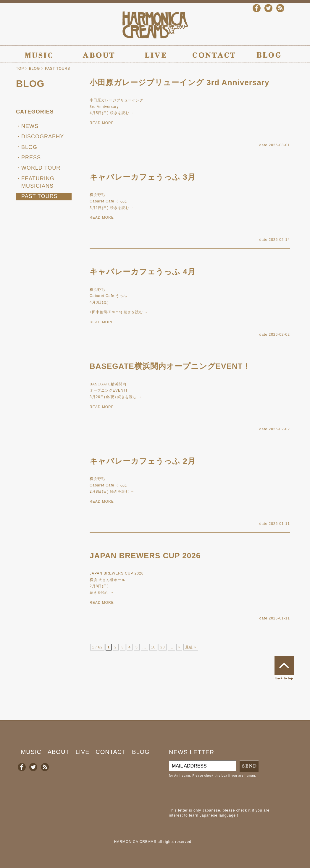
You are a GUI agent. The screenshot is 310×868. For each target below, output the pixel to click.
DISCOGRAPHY (43, 137)
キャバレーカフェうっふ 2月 (143, 461)
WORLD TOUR (41, 168)
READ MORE (102, 123)
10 (153, 647)
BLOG (34, 69)
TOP (20, 69)
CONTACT (111, 752)
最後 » (191, 647)
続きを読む (122, 113)
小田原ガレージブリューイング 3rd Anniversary (179, 82)
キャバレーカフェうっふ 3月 (143, 177)
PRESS (31, 158)
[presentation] (214, 793)
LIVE (82, 752)
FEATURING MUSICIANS (38, 182)
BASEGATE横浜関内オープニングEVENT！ (170, 366)
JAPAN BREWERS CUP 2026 (145, 556)
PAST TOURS (39, 196)
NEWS (30, 126)
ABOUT (59, 752)
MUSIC (31, 752)
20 (163, 647)
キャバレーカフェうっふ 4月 (143, 272)
